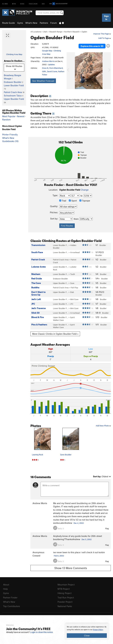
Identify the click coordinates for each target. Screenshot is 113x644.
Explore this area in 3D (92, 46)
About (6, 585)
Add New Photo (103, 426)
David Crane (52, 71)
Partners (44, 23)
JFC (72, 304)
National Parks (65, 606)
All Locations (36, 32)
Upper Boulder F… (60, 283)
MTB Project (64, 589)
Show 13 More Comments (71, 568)
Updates (51, 64)
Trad (63, 201)
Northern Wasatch (72, 32)
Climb (5, 4)
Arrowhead (75, 252)
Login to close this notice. (42, 632)
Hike (22, 4)
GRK (44, 71)
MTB (14, 4)
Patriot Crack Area (13, 92)
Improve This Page (102, 34)
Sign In (106, 18)
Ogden (84, 32)
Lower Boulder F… (61, 245)
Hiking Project (65, 593)
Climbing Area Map (14, 54)
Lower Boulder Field (14, 85)
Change (85, 190)
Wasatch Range (56, 32)
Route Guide (9, 23)
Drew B (45, 68)
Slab (72, 292)
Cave (72, 283)
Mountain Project (66, 585)
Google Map (47, 51)
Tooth (73, 274)
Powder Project (65, 602)
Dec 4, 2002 (79, 523)
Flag (107, 528)
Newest (21, 116)
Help (5, 589)
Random (6, 119)
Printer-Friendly (10, 135)
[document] (87, 632)
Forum (54, 23)
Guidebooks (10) (10, 141)
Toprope (85, 201)
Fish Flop (74, 288)
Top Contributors (11, 606)
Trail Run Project (66, 597)
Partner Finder (10, 597)
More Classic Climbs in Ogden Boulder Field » (55, 334)
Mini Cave (74, 299)
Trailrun (33, 4)
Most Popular (9, 116)
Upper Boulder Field (14, 99)
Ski (43, 4)
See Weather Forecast (43, 81)
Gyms (20, 23)
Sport (73, 201)
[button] (70, 71)
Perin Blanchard (56, 68)
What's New (31, 23)
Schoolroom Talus (13, 96)
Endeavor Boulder (13, 82)
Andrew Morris (48, 61)
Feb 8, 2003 (59, 556)
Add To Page (105, 38)
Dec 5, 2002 (87, 539)
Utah (45, 32)
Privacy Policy (98, 630)
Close (87, 635)
